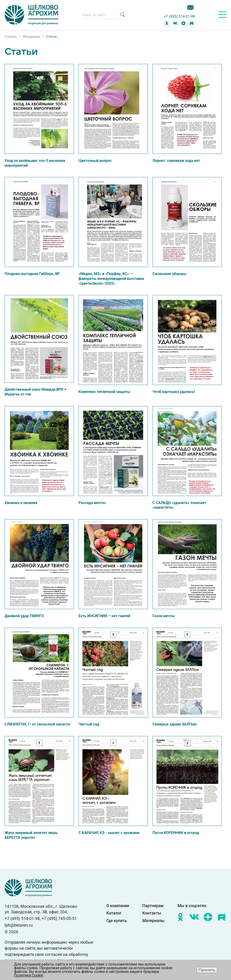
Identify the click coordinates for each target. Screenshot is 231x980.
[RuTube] (192, 23)
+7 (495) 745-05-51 (59, 918)
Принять (207, 970)
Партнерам (153, 906)
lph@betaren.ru (19, 925)
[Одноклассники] (167, 23)
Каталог (114, 913)
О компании (118, 906)
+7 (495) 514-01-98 (179, 17)
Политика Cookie (29, 975)
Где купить (117, 921)
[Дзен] (183, 23)
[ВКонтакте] (175, 23)
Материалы (153, 921)
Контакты (152, 913)
